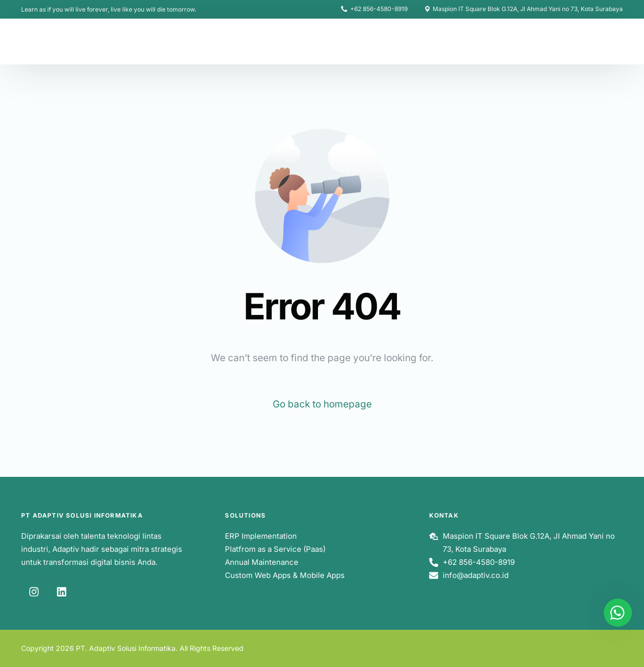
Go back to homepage (322, 404)
